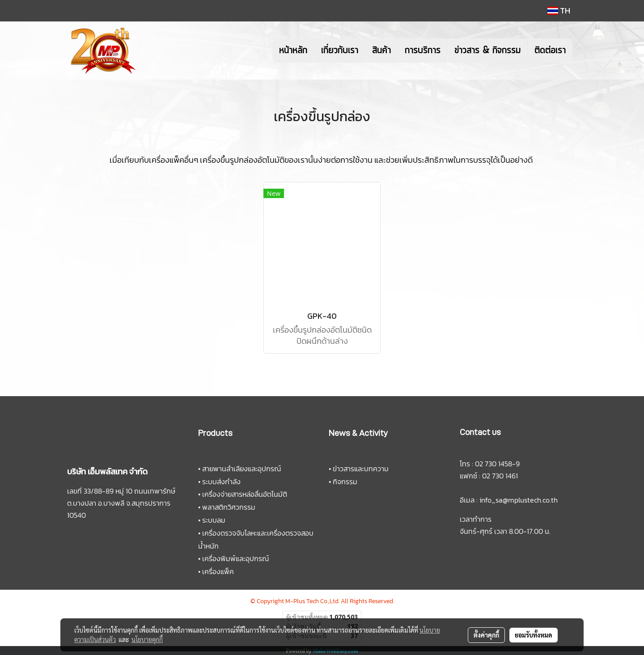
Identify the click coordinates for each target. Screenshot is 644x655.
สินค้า (381, 51)
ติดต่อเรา (550, 51)
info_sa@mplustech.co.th (519, 500)
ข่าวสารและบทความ (361, 469)
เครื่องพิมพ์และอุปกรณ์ (235, 558)
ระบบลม (214, 520)
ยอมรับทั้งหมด (534, 635)
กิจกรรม (345, 482)
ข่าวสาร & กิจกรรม (487, 51)
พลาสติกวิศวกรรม (229, 507)
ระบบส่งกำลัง (221, 482)
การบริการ (423, 51)
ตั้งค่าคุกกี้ (486, 635)
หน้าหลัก (293, 51)
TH (559, 11)
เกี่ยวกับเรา (340, 51)
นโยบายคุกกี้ (147, 639)
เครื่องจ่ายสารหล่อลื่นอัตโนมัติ (245, 494)
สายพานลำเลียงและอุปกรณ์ (241, 469)
